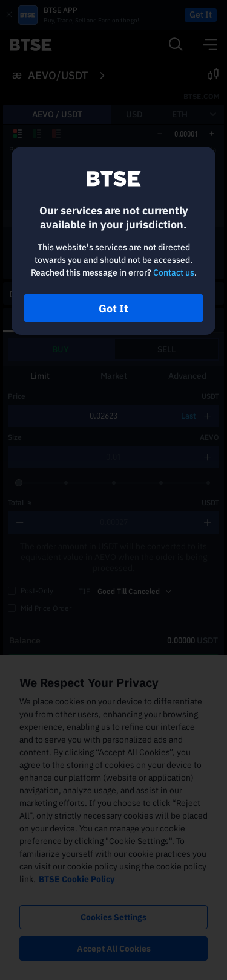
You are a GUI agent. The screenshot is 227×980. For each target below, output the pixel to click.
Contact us (174, 272)
